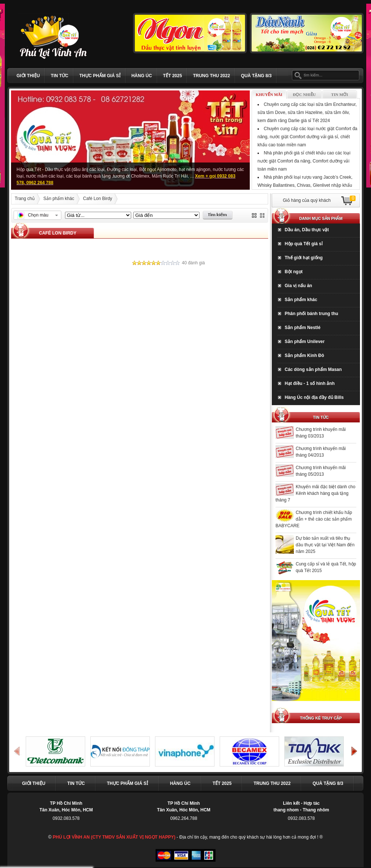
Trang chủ (25, 199)
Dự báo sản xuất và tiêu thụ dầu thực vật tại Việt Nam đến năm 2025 (325, 545)
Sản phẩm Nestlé (302, 328)
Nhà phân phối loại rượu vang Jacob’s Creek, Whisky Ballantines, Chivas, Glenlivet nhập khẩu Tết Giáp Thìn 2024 (305, 185)
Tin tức (60, 76)
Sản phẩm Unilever (305, 342)
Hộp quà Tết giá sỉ (304, 244)
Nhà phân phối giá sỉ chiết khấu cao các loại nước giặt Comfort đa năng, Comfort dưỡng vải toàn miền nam (304, 161)
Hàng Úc (142, 76)
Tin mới (340, 94)
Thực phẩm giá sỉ (100, 76)
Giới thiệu (28, 76)
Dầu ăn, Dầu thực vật (307, 230)
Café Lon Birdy (98, 199)
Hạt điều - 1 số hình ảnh (310, 383)
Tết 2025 (173, 76)
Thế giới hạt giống (304, 258)
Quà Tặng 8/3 (256, 76)
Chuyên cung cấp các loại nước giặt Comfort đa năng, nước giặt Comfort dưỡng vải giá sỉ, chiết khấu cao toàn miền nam (307, 137)
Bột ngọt (294, 272)
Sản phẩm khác (59, 199)
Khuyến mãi (269, 94)
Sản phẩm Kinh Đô (304, 356)
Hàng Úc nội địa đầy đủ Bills (314, 397)
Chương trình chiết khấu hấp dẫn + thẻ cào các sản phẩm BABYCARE (314, 519)
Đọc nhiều (304, 94)
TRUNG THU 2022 (211, 76)
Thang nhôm (316, 810)
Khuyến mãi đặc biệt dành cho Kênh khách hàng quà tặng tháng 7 (315, 493)
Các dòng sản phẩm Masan (313, 369)
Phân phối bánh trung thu (311, 314)
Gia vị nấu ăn (298, 286)
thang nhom (286, 810)
